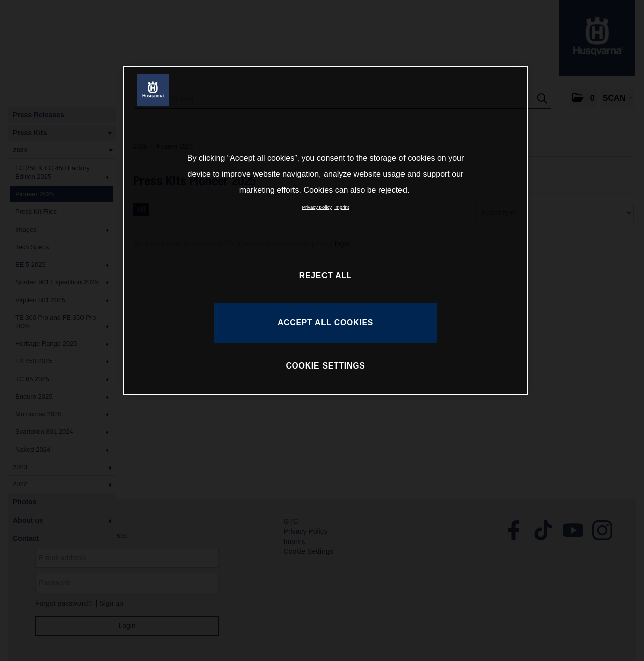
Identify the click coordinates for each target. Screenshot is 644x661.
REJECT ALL (326, 276)
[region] (326, 230)
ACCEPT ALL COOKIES (326, 322)
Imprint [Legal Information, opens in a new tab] (341, 207)
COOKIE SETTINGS (325, 366)
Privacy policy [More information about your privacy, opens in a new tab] (317, 207)
